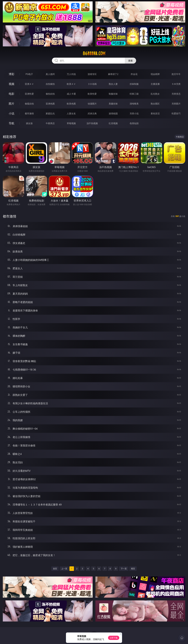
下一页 (124, 569)
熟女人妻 (113, 84)
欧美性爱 (92, 94)
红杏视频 (113, 123)
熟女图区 (155, 104)
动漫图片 (92, 104)
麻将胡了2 (113, 74)
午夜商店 (50, 123)
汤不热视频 (92, 123)
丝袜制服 (134, 84)
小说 (12, 113)
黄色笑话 (155, 113)
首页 (55, 569)
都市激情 (29, 113)
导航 (12, 123)
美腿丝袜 (113, 104)
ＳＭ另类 (176, 84)
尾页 (133, 569)
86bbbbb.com (94, 53)
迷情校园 (113, 113)
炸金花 (134, 74)
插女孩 (29, 123)
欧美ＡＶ (71, 84)
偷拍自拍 (50, 94)
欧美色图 (71, 104)
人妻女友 (71, 113)
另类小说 (134, 113)
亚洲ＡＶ (29, 84)
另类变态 (176, 94)
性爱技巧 (176, 113)
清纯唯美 (134, 104)
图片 (12, 104)
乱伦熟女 (155, 94)
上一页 (64, 569)
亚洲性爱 (29, 94)
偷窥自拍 (29, 104)
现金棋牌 (155, 74)
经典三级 (134, 94)
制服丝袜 (113, 94)
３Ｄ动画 (92, 84)
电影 (12, 94)
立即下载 (114, 638)
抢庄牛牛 (176, 74)
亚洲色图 (50, 104)
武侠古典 (92, 113)
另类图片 (176, 104)
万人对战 (71, 74)
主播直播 (155, 84)
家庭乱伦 (50, 113)
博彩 (12, 74)
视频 (12, 84)
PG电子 (29, 74)
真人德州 (50, 74)
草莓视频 (71, 123)
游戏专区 (92, 74)
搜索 (130, 61)
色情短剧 (134, 123)
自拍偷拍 (50, 84)
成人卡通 (71, 94)
